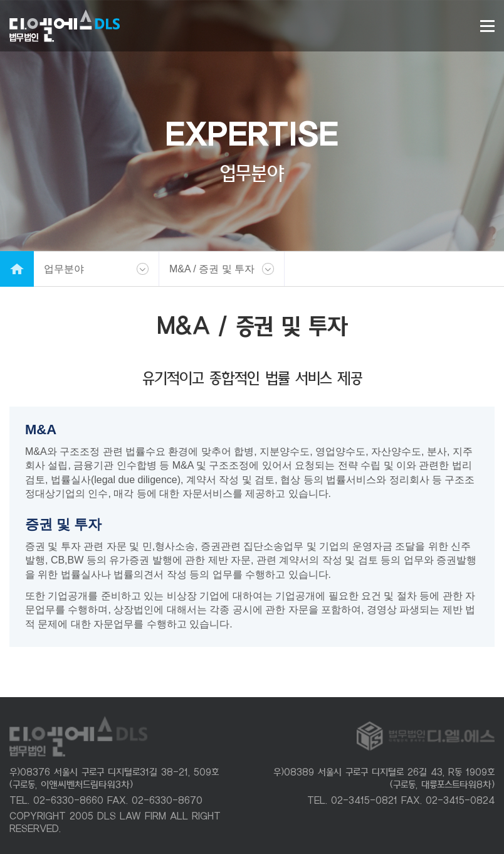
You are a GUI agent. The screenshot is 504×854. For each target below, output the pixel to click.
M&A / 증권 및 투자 (212, 269)
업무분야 (64, 269)
